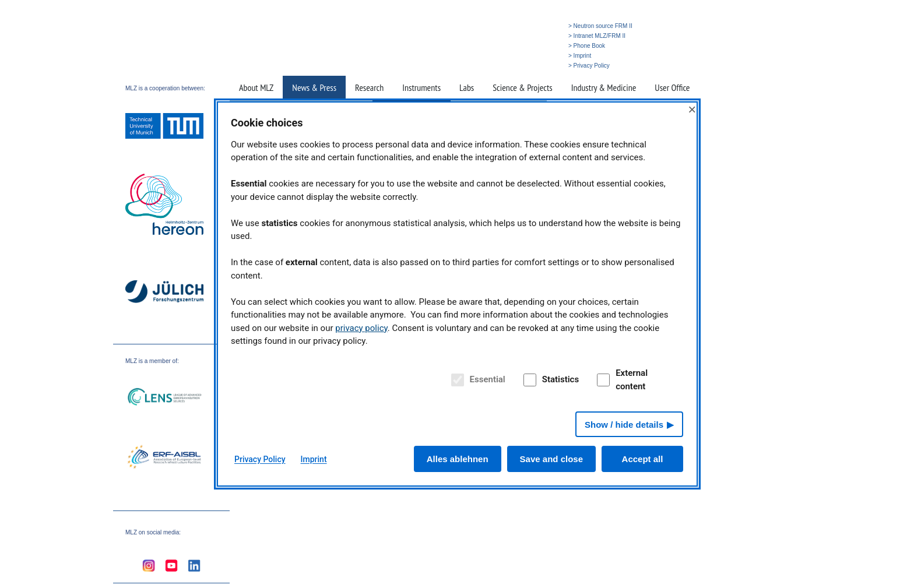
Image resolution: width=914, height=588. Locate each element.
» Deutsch (540, 66)
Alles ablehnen (458, 459)
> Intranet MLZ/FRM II (597, 36)
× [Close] (692, 109)
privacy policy (361, 328)
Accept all (643, 459)
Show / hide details (624, 425)
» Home (482, 66)
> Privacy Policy (589, 66)
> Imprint (580, 56)
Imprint (314, 459)
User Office (672, 87)
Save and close (551, 459)
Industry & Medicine (604, 87)
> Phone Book (587, 46)
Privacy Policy (260, 459)
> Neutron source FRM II (600, 26)
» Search (509, 66)
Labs (467, 87)
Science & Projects (522, 87)
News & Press (314, 87)
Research (369, 87)
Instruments (421, 87)
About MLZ (256, 87)
